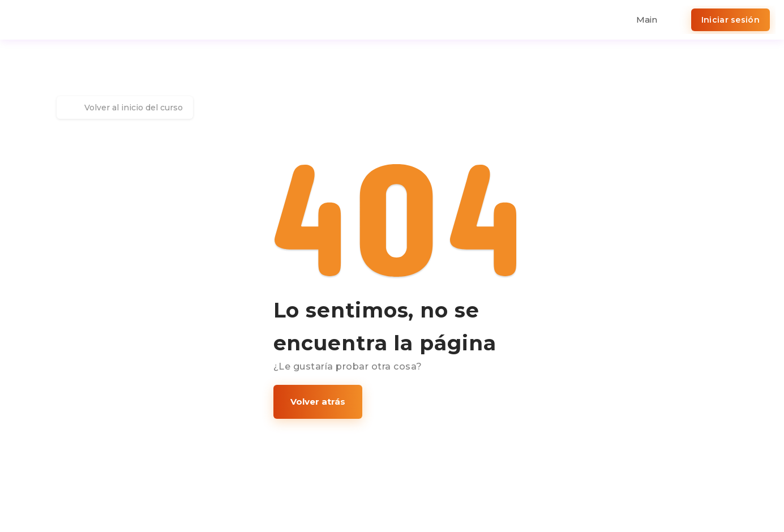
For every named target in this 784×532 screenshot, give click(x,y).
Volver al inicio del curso (125, 108)
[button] (318, 402)
